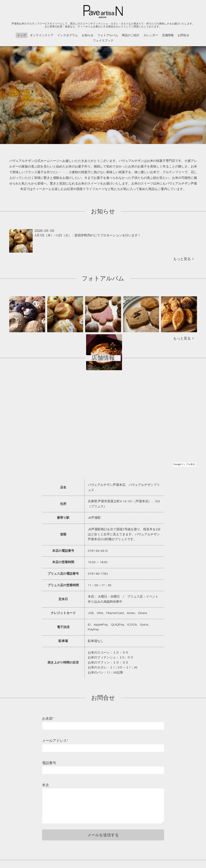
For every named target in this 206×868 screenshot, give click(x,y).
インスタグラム (68, 35)
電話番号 (49, 763)
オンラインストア (42, 35)
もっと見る (183, 259)
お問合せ (184, 35)
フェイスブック (103, 41)
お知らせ (88, 35)
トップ (22, 35)
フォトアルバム (108, 35)
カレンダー (151, 35)
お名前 (48, 719)
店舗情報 (168, 35)
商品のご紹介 (131, 35)
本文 (46, 785)
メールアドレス (55, 741)
